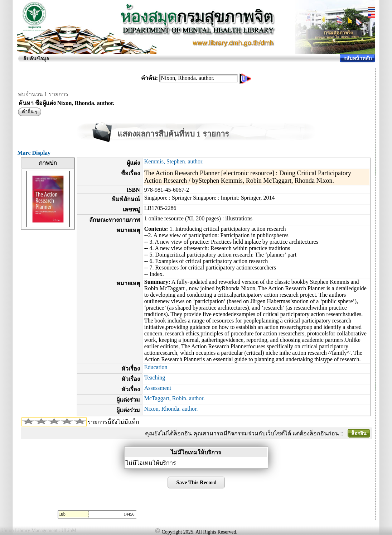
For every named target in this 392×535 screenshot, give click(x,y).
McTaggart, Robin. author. (175, 398)
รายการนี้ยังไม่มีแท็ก (113, 422)
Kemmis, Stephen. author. (174, 161)
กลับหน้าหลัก (357, 58)
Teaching (155, 378)
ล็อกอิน (359, 433)
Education (156, 367)
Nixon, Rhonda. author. (171, 409)
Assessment (158, 388)
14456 (129, 514)
